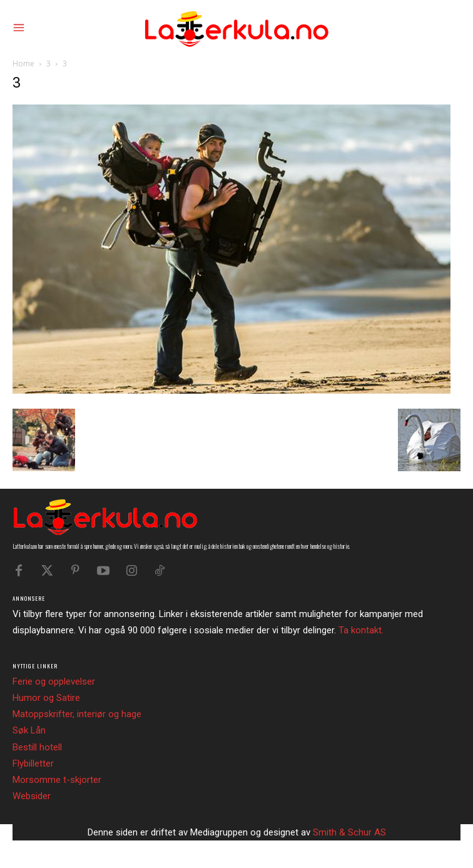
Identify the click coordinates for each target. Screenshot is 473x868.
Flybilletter (33, 763)
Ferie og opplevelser (54, 682)
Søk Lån (29, 730)
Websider (32, 796)
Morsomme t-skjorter (57, 780)
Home (23, 64)
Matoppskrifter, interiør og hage (77, 714)
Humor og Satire (46, 698)
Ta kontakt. (361, 630)
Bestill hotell (37, 747)
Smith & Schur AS (349, 832)
